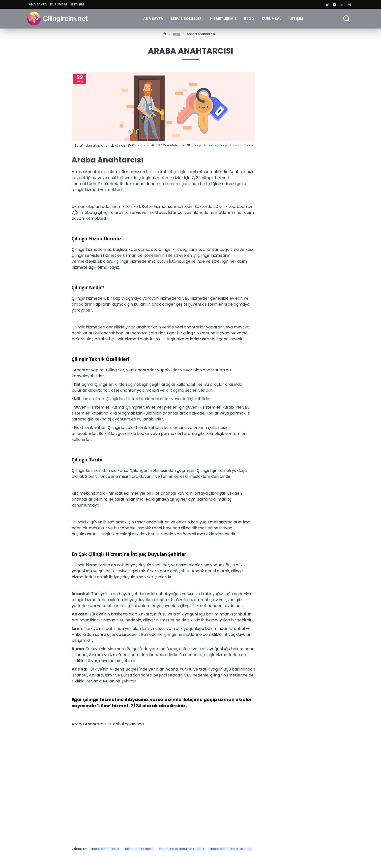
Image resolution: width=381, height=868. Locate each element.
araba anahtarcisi (139, 849)
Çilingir (197, 145)
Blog (177, 34)
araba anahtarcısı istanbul (230, 849)
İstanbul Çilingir (216, 145)
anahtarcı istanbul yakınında (181, 849)
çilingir (180, 172)
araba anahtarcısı (105, 849)
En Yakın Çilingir (242, 145)
